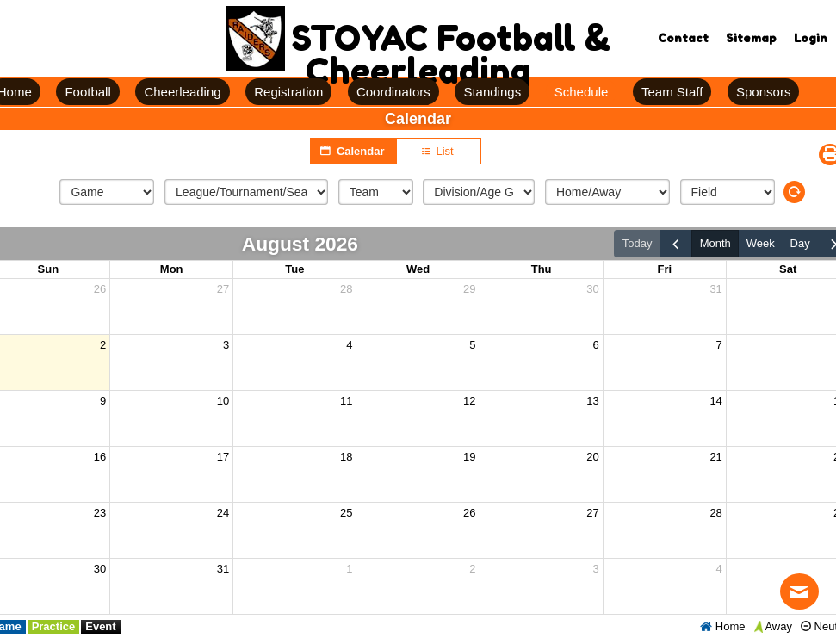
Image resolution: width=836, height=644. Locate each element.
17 (223, 457)
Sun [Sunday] (49, 269)
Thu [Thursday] (542, 269)
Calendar (353, 151)
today (638, 243)
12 (469, 401)
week (761, 243)
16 (100, 457)
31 (715, 289)
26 (100, 289)
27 (223, 289)
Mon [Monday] (172, 269)
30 (592, 289)
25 (346, 513)
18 (346, 457)
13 (592, 401)
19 (469, 457)
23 (100, 513)
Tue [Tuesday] (294, 269)
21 (715, 457)
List (439, 152)
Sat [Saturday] (788, 269)
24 (223, 513)
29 (469, 289)
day (800, 243)
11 (346, 401)
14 (715, 401)
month (715, 243)
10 (223, 401)
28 (346, 289)
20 (592, 457)
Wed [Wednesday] (418, 269)
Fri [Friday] (664, 269)
